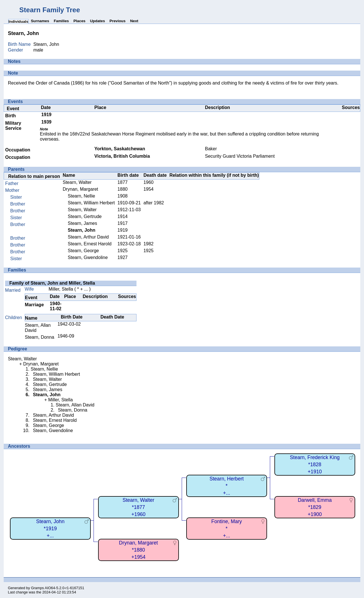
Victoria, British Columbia (122, 156)
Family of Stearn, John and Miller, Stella (52, 283)
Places (79, 21)
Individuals (18, 21)
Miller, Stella (61, 289)
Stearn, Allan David (75, 405)
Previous (117, 21)
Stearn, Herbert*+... (227, 486)
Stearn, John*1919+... (50, 528)
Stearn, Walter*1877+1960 (138, 507)
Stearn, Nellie (81, 196)
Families (61, 21)
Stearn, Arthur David (88, 237)
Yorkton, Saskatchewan (120, 149)
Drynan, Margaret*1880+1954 (138, 550)
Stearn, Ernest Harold (90, 244)
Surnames (40, 21)
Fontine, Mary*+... (227, 528)
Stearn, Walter (77, 182)
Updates (97, 21)
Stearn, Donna (39, 337)
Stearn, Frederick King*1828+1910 (315, 464)
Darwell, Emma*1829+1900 (315, 507)
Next (134, 21)
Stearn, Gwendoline (88, 257)
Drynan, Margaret (81, 189)
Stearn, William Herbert (91, 203)
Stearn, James (82, 223)
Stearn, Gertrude (85, 216)
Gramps (38, 588)
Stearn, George (83, 251)
